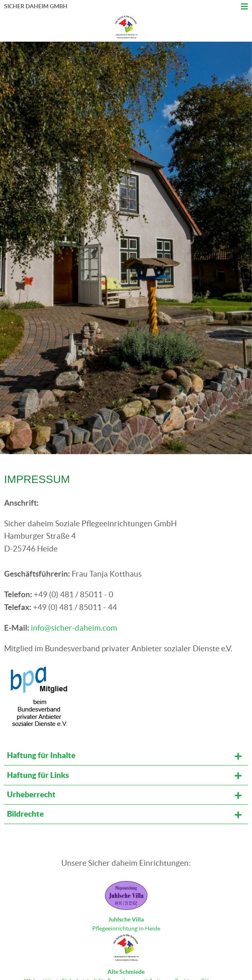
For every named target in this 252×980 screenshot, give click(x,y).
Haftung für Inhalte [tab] (41, 755)
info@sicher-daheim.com (74, 628)
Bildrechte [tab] (25, 814)
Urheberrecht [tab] (31, 794)
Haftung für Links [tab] (38, 775)
